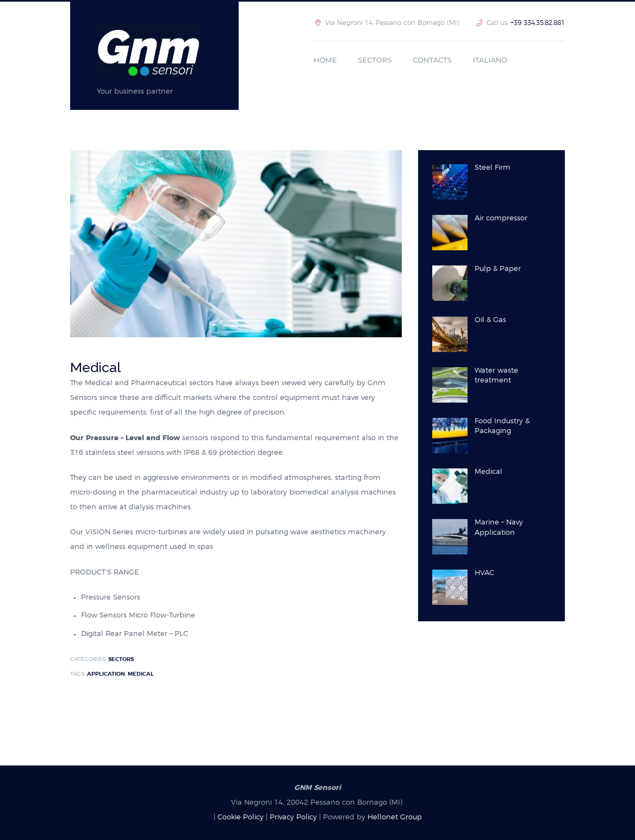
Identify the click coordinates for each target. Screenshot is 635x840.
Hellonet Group (395, 817)
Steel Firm (493, 168)
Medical (141, 674)
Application (106, 674)
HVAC (484, 573)
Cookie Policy (241, 817)
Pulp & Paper (498, 269)
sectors (121, 659)
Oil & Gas (490, 320)
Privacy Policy (293, 817)
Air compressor (501, 218)
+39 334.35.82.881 (538, 23)
